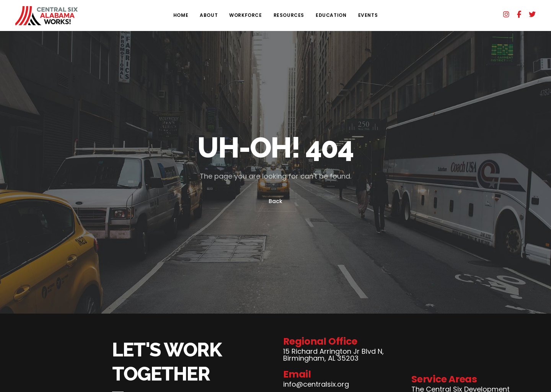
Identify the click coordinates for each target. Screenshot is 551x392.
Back (275, 201)
